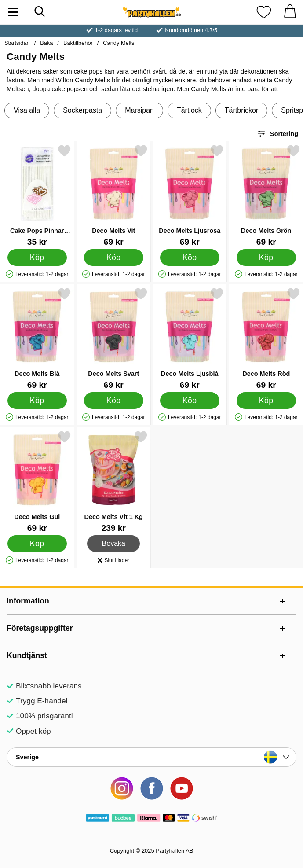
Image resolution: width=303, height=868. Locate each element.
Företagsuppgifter (40, 628)
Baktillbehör (78, 43)
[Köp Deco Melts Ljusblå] (190, 401)
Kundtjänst (27, 655)
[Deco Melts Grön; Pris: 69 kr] (266, 195)
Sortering (277, 134)
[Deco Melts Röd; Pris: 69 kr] (266, 338)
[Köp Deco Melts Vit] (113, 257)
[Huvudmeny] (13, 12)
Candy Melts (119, 43)
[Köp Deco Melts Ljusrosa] (190, 257)
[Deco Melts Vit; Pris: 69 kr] (114, 195)
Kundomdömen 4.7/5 (191, 30)
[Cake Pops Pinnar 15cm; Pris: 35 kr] (37, 195)
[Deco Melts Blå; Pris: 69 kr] (37, 338)
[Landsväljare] (151, 757)
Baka (46, 43)
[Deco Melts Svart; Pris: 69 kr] (114, 338)
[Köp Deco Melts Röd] (266, 401)
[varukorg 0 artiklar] (290, 12)
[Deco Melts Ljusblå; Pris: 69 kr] (190, 338)
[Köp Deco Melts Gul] (37, 544)
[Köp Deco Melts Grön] (266, 257)
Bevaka (114, 544)
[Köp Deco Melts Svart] (113, 401)
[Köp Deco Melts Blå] (37, 401)
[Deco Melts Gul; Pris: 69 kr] (37, 481)
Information (28, 601)
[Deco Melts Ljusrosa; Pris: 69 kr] (190, 195)
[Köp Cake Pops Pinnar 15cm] (37, 257)
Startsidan (17, 43)
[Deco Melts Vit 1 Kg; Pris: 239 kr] (114, 481)
